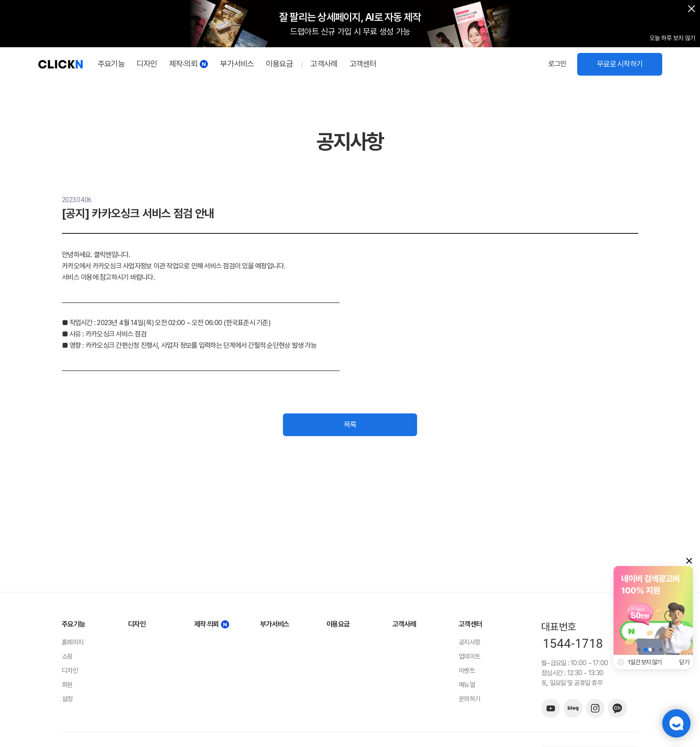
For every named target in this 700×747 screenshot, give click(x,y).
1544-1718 (573, 644)
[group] (654, 610)
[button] (211, 24)
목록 (350, 425)
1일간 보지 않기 (645, 662)
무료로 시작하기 (620, 64)
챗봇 (676, 723)
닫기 (684, 662)
